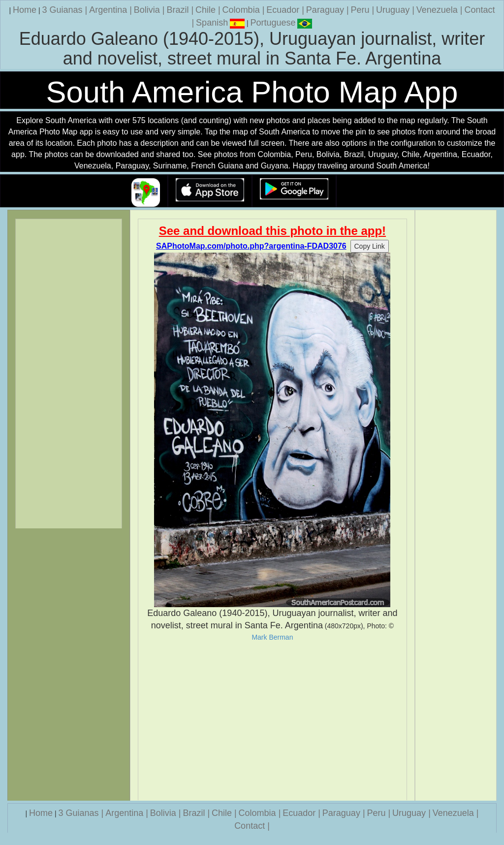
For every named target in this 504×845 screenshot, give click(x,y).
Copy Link (370, 246)
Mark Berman (272, 637)
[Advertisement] (273, 721)
